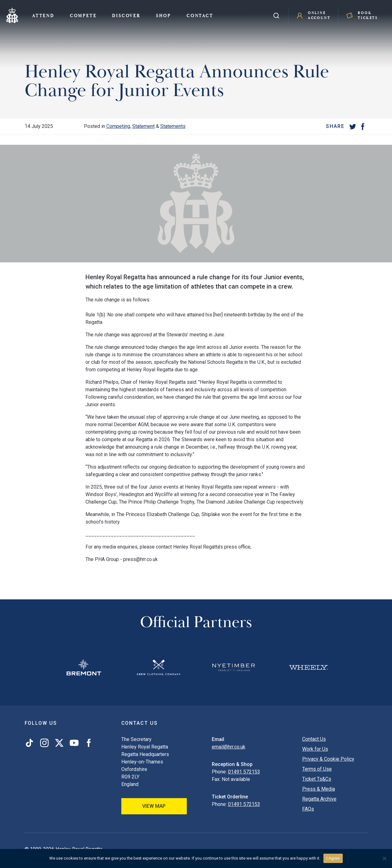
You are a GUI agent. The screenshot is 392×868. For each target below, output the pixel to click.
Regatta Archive (319, 799)
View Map (154, 806)
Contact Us (314, 739)
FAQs (308, 809)
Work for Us (315, 749)
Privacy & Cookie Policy (328, 759)
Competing (118, 126)
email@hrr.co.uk (229, 747)
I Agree (333, 858)
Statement (143, 126)
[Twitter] (353, 126)
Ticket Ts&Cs (317, 779)
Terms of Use (317, 769)
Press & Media (319, 789)
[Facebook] (363, 126)
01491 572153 (244, 772)
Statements (173, 126)
